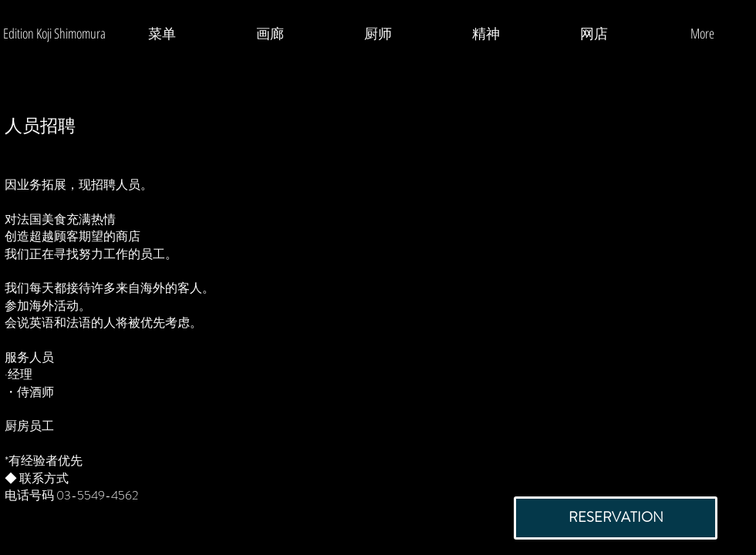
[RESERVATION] (616, 518)
